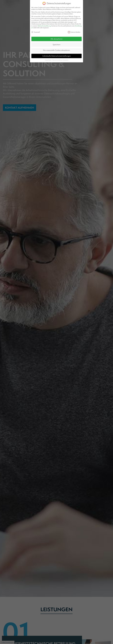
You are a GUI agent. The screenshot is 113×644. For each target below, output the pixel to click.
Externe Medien (74, 25)
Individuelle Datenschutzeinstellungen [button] (57, 49)
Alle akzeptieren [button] (56, 32)
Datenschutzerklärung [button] (57, 53)
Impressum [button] (66, 53)
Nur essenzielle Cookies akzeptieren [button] (56, 43)
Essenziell (36, 25)
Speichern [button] (57, 37)
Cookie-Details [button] (48, 53)
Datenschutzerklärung (44, 19)
